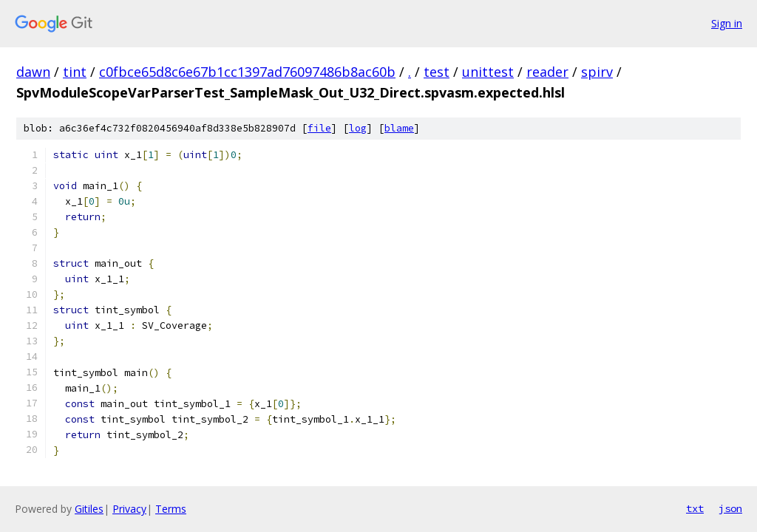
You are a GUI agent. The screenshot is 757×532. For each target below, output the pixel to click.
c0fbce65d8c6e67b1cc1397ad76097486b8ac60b (247, 72)
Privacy (129, 509)
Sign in (727, 23)
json (730, 508)
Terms (171, 509)
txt (695, 508)
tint (75, 72)
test (437, 72)
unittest (488, 72)
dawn (33, 72)
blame (399, 128)
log (358, 128)
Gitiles (89, 509)
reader (547, 72)
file (319, 128)
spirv (597, 72)
